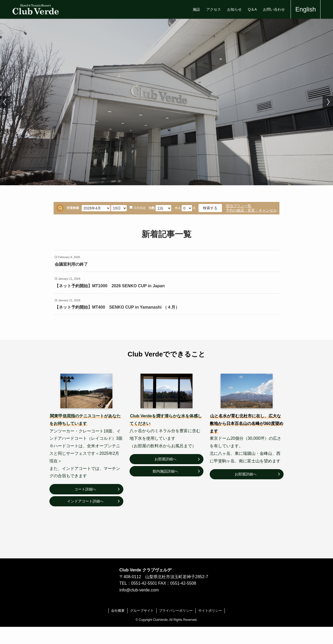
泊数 (152, 208)
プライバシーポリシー (176, 611)
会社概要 (118, 611)
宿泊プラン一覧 (239, 206)
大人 (178, 208)
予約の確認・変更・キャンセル (251, 210)
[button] (5, 102)
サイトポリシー (210, 611)
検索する (210, 208)
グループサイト (142, 611)
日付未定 (138, 208)
